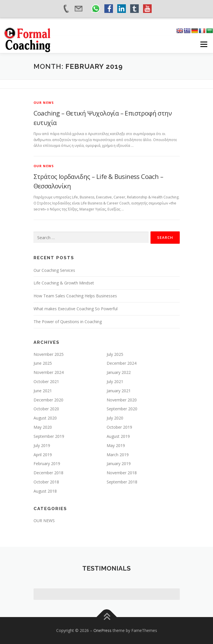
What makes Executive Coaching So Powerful (76, 309)
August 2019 (118, 436)
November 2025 (49, 354)
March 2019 (118, 455)
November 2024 (49, 372)
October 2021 (46, 381)
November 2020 (122, 400)
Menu (203, 44)
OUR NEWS (44, 103)
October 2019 (119, 427)
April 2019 (43, 455)
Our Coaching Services (54, 270)
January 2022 (119, 372)
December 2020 (48, 400)
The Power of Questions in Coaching (68, 322)
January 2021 (119, 391)
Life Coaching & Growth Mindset (64, 283)
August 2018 (45, 491)
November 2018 (122, 473)
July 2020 (115, 418)
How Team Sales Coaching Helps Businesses (75, 296)
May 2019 (116, 445)
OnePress (102, 630)
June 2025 (43, 363)
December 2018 (48, 473)
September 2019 (49, 436)
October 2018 (46, 482)
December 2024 (122, 363)
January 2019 (119, 464)
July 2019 (42, 445)
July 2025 (115, 354)
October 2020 (46, 409)
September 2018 (122, 482)
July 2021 (115, 381)
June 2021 (43, 391)
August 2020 (45, 418)
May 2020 (43, 427)
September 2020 (122, 409)
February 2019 (47, 464)
